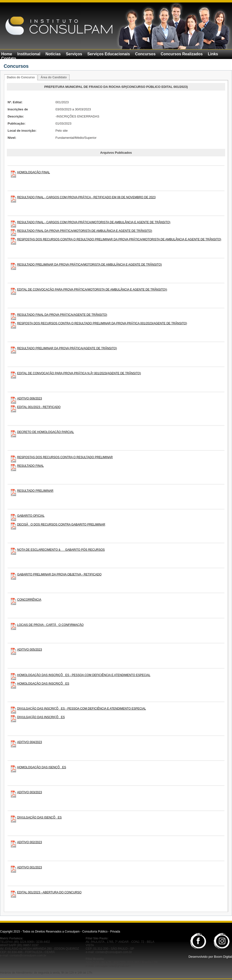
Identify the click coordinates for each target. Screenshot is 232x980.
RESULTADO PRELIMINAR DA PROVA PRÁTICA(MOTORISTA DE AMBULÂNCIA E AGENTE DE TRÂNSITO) (89, 265)
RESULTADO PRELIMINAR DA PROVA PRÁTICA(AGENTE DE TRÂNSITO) (67, 348)
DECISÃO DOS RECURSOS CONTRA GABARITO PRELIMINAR (61, 525)
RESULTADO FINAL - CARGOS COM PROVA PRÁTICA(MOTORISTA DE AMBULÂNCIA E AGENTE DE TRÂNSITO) (94, 222)
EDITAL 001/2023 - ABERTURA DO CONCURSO (49, 892)
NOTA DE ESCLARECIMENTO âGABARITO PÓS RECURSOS (61, 550)
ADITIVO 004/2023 (29, 742)
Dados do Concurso (21, 77)
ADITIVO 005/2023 (29, 650)
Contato (9, 58)
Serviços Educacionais (109, 54)
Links (213, 54)
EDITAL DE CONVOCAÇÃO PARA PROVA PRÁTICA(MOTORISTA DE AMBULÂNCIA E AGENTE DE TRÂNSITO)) (92, 290)
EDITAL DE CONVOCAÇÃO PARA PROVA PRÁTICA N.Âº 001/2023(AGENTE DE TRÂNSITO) (79, 373)
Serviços (74, 54)
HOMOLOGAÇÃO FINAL (34, 172)
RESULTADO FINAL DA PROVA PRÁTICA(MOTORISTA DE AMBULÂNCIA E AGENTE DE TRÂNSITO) (85, 231)
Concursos (145, 54)
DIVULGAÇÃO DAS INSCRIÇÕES (41, 717)
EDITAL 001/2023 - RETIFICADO (39, 407)
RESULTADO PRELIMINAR (35, 491)
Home (7, 54)
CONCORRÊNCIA (29, 600)
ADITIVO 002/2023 (29, 842)
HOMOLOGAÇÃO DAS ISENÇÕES (42, 767)
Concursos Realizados (182, 54)
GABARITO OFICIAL (31, 516)
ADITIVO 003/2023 (29, 792)
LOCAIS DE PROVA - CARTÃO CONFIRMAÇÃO (50, 625)
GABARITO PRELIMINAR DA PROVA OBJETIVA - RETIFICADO (59, 574)
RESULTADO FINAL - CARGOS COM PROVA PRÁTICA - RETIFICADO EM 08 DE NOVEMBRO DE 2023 (86, 197)
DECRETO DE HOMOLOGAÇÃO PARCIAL (46, 432)
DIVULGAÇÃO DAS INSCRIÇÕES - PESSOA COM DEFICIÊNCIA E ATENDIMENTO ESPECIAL (81, 709)
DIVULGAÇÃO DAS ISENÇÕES (39, 817)
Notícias (53, 54)
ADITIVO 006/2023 (29, 398)
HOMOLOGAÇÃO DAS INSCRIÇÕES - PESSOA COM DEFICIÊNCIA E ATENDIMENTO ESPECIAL (84, 675)
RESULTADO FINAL (30, 466)
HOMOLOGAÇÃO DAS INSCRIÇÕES (43, 684)
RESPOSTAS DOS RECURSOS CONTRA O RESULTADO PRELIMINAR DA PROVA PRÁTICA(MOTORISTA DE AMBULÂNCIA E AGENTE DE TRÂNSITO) (119, 239)
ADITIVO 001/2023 (29, 867)
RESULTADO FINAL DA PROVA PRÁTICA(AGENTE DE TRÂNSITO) (62, 315)
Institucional (29, 54)
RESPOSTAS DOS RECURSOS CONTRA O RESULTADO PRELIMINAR (65, 457)
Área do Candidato (54, 77)
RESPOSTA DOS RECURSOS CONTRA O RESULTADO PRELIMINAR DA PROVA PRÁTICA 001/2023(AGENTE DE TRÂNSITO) (102, 323)
